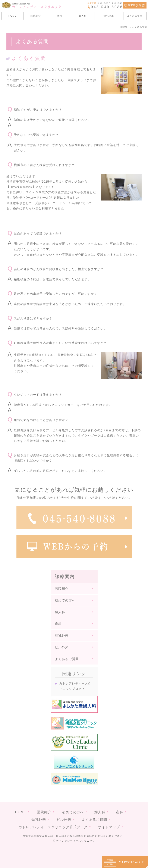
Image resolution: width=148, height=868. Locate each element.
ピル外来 (62, 647)
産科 (60, 16)
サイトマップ (109, 820)
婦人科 (83, 16)
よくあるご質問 (67, 659)
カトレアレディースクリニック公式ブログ (53, 820)
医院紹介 (36, 16)
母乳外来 (109, 16)
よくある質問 (135, 16)
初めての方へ (65, 600)
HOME (12, 16)
